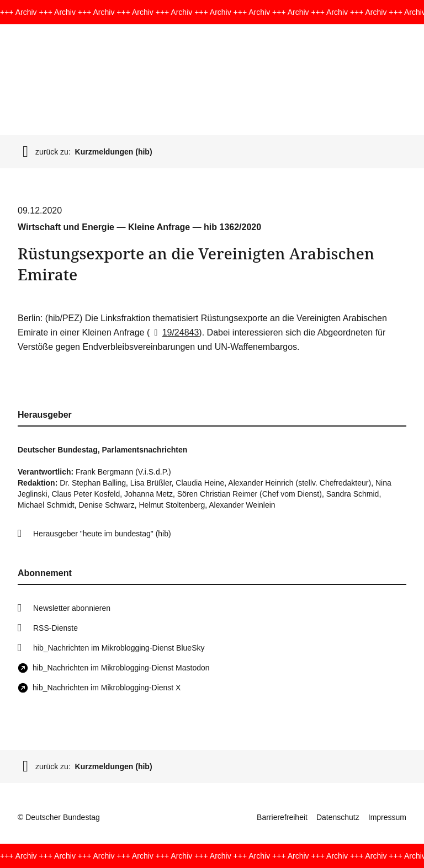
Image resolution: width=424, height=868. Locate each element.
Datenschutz (338, 817)
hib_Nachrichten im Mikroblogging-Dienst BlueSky (119, 648)
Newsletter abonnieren (72, 608)
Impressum (387, 817)
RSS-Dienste (55, 628)
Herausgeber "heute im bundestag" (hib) (102, 534)
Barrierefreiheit (282, 817)
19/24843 (174, 332)
